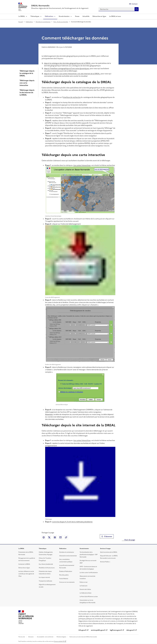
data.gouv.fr (131, 630)
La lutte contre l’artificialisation (89, 573)
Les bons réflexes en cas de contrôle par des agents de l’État (26, 574)
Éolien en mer (84, 582)
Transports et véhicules (45, 581)
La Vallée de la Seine (86, 593)
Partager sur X (49, 537)
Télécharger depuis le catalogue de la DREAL (27, 73)
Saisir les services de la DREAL (109, 552)
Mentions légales (61, 637)
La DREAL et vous (115, 16)
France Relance (64, 579)
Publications (49, 16)
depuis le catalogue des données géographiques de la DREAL (67, 63)
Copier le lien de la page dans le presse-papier (66, 537)
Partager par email (60, 537)
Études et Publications (66, 571)
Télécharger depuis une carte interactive (27, 83)
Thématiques (35, 16)
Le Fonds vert (84, 586)
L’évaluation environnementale (68, 556)
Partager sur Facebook (44, 537)
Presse (77, 16)
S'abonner (107, 536)
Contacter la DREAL (24, 564)
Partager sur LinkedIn (55, 537)
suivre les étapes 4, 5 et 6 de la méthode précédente (72, 522)
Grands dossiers (64, 16)
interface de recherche (72, 97)
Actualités (86, 16)
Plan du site (22, 637)
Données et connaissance (43, 22)
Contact (135, 4)
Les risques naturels (44, 577)
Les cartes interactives (82, 165)
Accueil (21, 22)
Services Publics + (105, 562)
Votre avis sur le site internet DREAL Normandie (83, 637)
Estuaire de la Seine (85, 589)
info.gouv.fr (83, 630)
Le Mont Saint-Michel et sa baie (89, 597)
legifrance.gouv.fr (116, 630)
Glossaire (31, 637)
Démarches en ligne (99, 16)
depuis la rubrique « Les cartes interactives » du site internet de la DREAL (72, 74)
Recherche (137, 9)
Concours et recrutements (67, 582)
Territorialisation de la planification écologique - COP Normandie (89, 555)
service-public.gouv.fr (98, 630)
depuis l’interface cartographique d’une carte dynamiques (66, 68)
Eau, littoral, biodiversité (46, 564)
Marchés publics (64, 575)
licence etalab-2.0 (59, 641)
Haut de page (129, 540)
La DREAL (22, 16)
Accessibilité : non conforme (45, 637)
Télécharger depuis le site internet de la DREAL (27, 92)
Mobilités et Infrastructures (47, 568)
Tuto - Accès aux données (61, 22)
